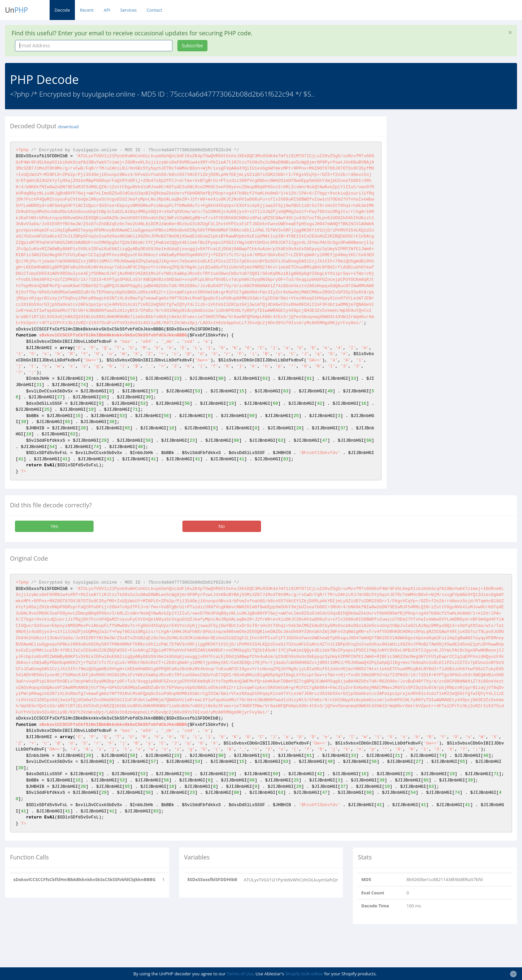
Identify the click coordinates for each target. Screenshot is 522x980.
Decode (62, 10)
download (68, 127)
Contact (154, 10)
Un (16, 10)
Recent (87, 10)
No (222, 526)
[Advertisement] (452, 163)
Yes (54, 526)
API (107, 10)
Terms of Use (240, 974)
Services (128, 10)
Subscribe (192, 45)
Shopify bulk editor (304, 974)
